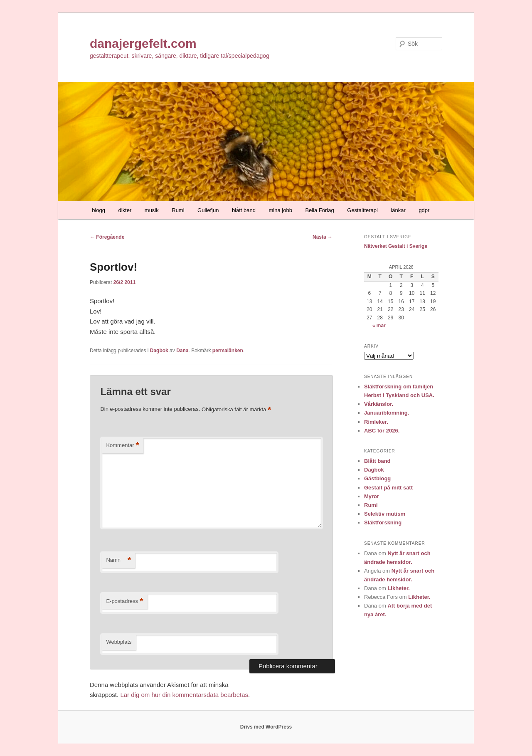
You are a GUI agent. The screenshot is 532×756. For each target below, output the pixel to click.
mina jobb (281, 210)
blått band (244, 210)
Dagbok (159, 351)
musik (152, 210)
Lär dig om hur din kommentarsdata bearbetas (184, 695)
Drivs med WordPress (266, 727)
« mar (379, 326)
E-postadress (124, 602)
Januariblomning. (387, 413)
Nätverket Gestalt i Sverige (396, 246)
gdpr (424, 210)
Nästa (323, 237)
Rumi (178, 210)
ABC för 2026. (382, 431)
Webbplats (119, 642)
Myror (372, 496)
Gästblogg (377, 478)
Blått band (377, 461)
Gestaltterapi (362, 210)
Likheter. (398, 588)
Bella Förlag (319, 210)
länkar (398, 210)
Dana (182, 351)
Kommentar (123, 446)
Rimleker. (376, 422)
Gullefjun (208, 210)
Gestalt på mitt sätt (388, 488)
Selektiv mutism (385, 514)
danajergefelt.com (143, 43)
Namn (118, 560)
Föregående (107, 237)
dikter (125, 210)
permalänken (228, 351)
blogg (99, 210)
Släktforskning (383, 523)
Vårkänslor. (379, 404)
